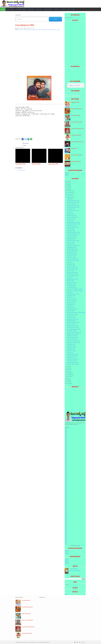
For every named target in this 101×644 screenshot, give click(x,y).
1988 (66, 490)
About (69, 9)
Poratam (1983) (71, 242)
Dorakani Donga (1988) (72, 251)
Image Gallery (48, 9)
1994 (66, 498)
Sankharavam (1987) (72, 316)
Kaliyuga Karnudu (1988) (73, 326)
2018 (67, 382)
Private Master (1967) (72, 361)
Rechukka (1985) (71, 302)
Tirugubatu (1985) (71, 264)
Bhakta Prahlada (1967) (76, 115)
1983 (66, 483)
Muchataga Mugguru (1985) (73, 206)
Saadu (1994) (70, 297)
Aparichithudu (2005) (75, 102)
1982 (66, 481)
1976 (66, 473)
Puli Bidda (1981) (71, 307)
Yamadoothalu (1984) (72, 254)
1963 (66, 454)
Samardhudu (70, 292)
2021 (67, 189)
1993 (66, 497)
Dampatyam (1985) (71, 347)
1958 (66, 447)
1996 (66, 501)
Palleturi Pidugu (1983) (72, 204)
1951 (66, 437)
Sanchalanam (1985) (72, 287)
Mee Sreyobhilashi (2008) (76, 161)
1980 (66, 478)
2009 (66, 520)
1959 (66, 448)
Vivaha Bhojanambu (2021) (73, 201)
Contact (56, 9)
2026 (67, 181)
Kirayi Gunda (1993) (71, 324)
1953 (66, 440)
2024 (67, 184)
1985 (66, 485)
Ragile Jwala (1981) (71, 304)
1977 (66, 474)
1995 (66, 500)
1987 (66, 488)
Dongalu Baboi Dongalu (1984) (74, 332)
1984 (66, 484)
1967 (66, 460)
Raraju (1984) (70, 306)
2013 (66, 525)
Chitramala (39, 9)
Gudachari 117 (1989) (72, 336)
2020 (67, 379)
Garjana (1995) (70, 221)
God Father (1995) (71, 219)
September (70, 196)
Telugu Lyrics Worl (74, 85)
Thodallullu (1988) (71, 344)
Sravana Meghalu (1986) (73, 276)
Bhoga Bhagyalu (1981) (72, 249)
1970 (66, 464)
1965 (66, 457)
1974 (66, 470)
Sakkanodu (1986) (71, 296)
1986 (66, 487)
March (69, 373)
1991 (66, 494)
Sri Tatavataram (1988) (72, 269)
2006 (66, 515)
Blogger (78, 545)
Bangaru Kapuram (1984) (73, 327)
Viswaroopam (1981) (72, 256)
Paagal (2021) (70, 199)
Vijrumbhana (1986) (71, 257)
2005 (66, 514)
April (68, 371)
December (70, 191)
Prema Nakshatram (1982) (25, 25)
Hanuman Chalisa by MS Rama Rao (78, 128)
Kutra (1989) (70, 212)
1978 (66, 476)
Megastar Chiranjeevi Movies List (77, 142)
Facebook (67, 173)
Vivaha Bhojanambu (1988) (73, 202)
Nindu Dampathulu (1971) (73, 359)
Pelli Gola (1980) (71, 311)
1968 (66, 461)
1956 (66, 444)
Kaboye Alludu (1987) (72, 216)
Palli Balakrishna (74, 569)
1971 (66, 466)
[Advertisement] (39, 42)
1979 (66, 477)
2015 (66, 528)
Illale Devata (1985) (71, 346)
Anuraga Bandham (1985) (73, 227)
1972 (66, 467)
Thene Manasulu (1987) (72, 314)
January (69, 376)
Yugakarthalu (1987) (72, 252)
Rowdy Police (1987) (72, 299)
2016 (66, 530)
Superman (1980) (71, 266)
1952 (66, 438)
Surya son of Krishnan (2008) (77, 122)
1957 (66, 446)
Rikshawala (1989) (71, 317)
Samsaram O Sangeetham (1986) (75, 289)
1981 (66, 480)
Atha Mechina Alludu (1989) (73, 341)
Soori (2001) (70, 277)
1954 (66, 441)
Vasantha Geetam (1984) (73, 259)
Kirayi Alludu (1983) (71, 244)
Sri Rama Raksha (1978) (72, 274)
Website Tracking (69, 18)
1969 (66, 463)
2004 (66, 513)
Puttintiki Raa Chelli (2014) (76, 135)
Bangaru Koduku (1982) (72, 354)
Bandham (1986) (71, 229)
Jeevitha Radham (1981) (72, 217)
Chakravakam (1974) (72, 226)
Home (3, 9)
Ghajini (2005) (74, 148)
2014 (66, 527)
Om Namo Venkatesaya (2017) (77, 109)
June (68, 368)
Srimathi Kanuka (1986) (72, 267)
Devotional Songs (21, 9)
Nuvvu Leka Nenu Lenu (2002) (77, 155)
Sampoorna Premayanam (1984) (74, 291)
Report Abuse (68, 167)
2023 (67, 186)
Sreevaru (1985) (71, 271)
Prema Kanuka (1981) (72, 236)
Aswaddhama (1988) (72, 331)
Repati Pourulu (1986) (72, 301)
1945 (66, 429)
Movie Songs (10, 9)
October (69, 194)
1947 (66, 431)
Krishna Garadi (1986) (72, 237)
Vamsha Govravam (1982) (73, 261)
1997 (66, 503)
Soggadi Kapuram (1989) (73, 279)
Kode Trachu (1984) (72, 351)
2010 (66, 521)
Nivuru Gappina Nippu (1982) (74, 329)
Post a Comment (21, 170)
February (69, 375)
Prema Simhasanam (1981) (73, 234)
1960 (66, 450)
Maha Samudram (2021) (73, 363)
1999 (66, 505)
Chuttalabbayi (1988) (72, 247)
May (68, 370)
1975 (66, 471)
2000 (66, 507)
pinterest (67, 563)
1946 (66, 430)
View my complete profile (75, 571)
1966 (66, 458)
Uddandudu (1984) (71, 239)
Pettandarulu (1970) (72, 357)
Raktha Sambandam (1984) (73, 246)
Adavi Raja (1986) (71, 231)
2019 (67, 380)
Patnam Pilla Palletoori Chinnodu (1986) (76, 312)
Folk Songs (31, 9)
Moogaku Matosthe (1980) (73, 207)
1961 (66, 451)
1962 (66, 453)
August (69, 197)
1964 (66, 456)
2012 (66, 524)
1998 (66, 504)
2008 (66, 518)
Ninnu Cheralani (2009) (72, 339)
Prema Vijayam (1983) (72, 309)
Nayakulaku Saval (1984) (73, 319)
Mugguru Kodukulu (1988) (73, 334)
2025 (67, 183)
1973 (66, 468)
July (68, 366)
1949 (66, 434)
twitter (66, 560)
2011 (66, 523)
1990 (66, 493)
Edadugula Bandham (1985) (73, 222)
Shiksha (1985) (70, 281)
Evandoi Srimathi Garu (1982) (74, 224)
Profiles (63, 9)
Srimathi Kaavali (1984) (72, 272)
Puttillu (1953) (70, 352)
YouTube (67, 176)
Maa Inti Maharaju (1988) (73, 211)
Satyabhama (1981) (71, 284)
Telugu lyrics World (26, 642)
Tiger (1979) (70, 262)
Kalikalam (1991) (71, 214)
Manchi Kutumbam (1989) (73, 322)
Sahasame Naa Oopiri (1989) (74, 342)
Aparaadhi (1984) (71, 349)
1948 (66, 433)
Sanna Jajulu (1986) (71, 286)
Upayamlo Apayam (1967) (73, 364)
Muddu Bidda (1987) (72, 321)
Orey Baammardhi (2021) (73, 337)
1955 (66, 443)
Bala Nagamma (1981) (72, 356)
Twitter (66, 174)
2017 (67, 383)
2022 (67, 188)
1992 (66, 495)
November (70, 192)
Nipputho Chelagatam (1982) (74, 232)
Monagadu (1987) (71, 209)
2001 (66, 508)
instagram (67, 562)
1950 (66, 436)
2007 (66, 517)
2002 (66, 510)
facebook (67, 559)
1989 (66, 491)
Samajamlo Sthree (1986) (73, 294)
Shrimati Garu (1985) (72, 282)
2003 (66, 511)
